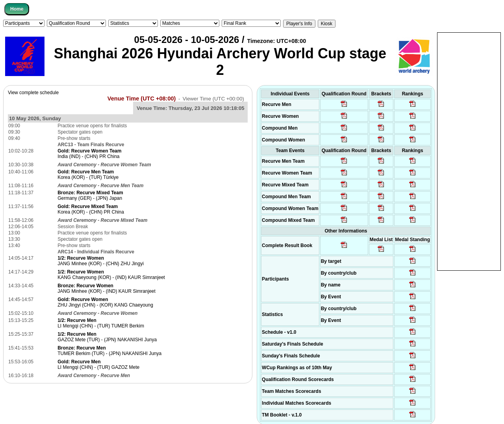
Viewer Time (213, 99)
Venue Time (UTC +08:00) (142, 99)
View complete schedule (33, 93)
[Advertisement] (469, 151)
